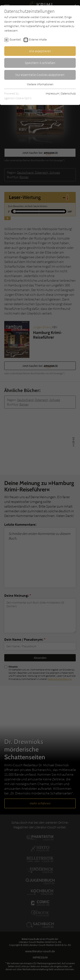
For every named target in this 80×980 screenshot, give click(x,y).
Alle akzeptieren (40, 51)
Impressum (52, 93)
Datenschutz (68, 93)
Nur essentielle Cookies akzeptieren (40, 75)
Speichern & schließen (40, 63)
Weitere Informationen (40, 84)
